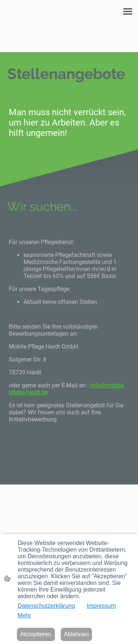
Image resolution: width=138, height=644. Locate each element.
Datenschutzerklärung (46, 606)
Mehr (24, 615)
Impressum (101, 606)
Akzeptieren (36, 634)
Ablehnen (77, 634)
